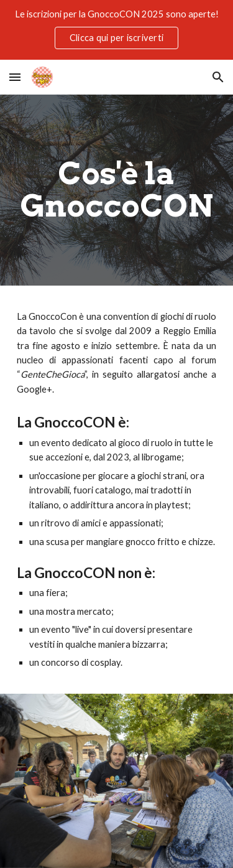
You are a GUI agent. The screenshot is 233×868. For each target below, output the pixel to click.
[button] (15, 77)
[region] (116, 30)
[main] (117, 190)
